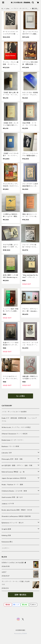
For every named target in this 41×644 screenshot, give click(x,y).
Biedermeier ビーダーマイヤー (13, 440)
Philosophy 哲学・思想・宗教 (12, 459)
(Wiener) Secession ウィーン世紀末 (15, 434)
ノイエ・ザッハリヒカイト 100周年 (14, 412)
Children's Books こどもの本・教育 (14, 491)
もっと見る (20, 396)
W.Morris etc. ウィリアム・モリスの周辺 (16, 427)
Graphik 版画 (6, 529)
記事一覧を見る (20, 595)
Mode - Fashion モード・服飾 (12, 485)
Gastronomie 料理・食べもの (12, 497)
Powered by (21, 634)
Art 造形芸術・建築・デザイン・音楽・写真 (17, 465)
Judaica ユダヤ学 (8, 504)
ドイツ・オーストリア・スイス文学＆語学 (21, 9)
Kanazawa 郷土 (7, 542)
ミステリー (6, 548)
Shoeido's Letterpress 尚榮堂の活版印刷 (16, 516)
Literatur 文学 (8, 9)
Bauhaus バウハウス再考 (10, 446)
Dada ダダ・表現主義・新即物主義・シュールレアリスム (19, 420)
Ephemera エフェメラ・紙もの (13, 523)
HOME (2, 9)
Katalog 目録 (6, 535)
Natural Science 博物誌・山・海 (13, 472)
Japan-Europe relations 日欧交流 (14, 478)
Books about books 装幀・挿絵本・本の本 (17, 510)
